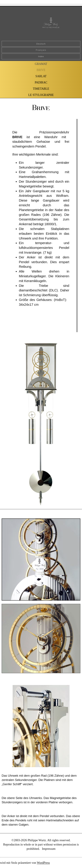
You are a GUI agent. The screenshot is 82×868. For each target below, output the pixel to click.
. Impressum (47, 849)
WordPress (43, 863)
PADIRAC (41, 82)
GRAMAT (41, 64)
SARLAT (41, 76)
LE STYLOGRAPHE (41, 95)
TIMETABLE (41, 89)
